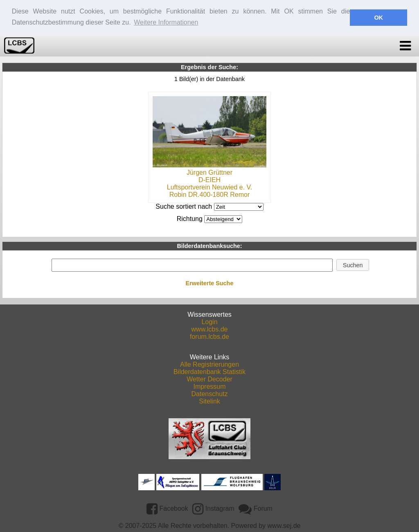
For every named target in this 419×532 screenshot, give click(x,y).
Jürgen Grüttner (209, 172)
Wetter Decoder (209, 378)
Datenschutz (210, 393)
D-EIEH (209, 179)
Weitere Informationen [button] (166, 22)
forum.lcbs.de (209, 336)
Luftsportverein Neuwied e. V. (209, 186)
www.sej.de (284, 525)
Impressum (209, 386)
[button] (353, 264)
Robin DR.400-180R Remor (210, 194)
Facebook (167, 508)
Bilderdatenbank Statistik (209, 371)
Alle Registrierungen (209, 364)
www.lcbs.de (210, 328)
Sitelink (209, 400)
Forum (256, 508)
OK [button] (378, 18)
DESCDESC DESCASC (223, 218)
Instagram (213, 508)
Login (209, 321)
